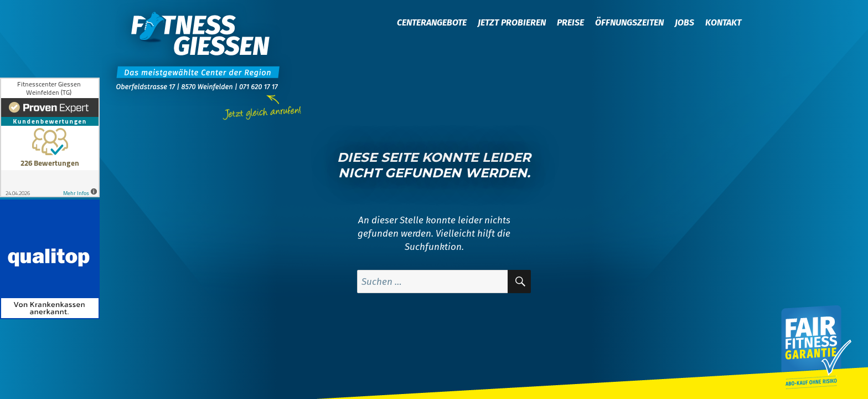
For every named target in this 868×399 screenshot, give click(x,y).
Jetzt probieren (512, 22)
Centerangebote (432, 22)
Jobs (684, 22)
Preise (570, 22)
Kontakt (723, 22)
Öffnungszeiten (629, 22)
